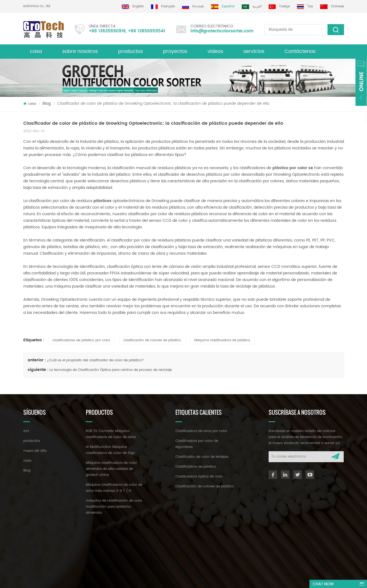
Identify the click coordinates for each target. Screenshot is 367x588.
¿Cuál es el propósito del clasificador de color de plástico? (95, 360)
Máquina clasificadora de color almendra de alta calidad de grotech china (111, 469)
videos (215, 51)
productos (32, 441)
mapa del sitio (35, 451)
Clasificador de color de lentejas (202, 457)
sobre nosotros (80, 51)
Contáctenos (300, 51)
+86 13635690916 (107, 31)
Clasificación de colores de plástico (205, 486)
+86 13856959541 (147, 31)
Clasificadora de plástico (196, 467)
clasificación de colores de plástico (152, 340)
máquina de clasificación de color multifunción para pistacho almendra (114, 507)
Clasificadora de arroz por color (201, 431)
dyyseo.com (189, 579)
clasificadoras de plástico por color (81, 340)
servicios (254, 51)
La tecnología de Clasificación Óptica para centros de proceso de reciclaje (111, 370)
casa (36, 51)
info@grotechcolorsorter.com (222, 31)
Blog (47, 103)
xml (26, 431)
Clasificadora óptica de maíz (199, 477)
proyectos (175, 51)
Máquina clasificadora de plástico (222, 340)
